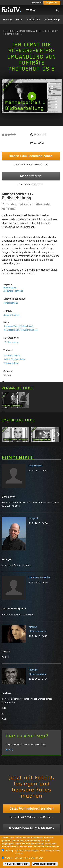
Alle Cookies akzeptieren (16, 864)
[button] (32, 96)
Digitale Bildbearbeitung (14, 359)
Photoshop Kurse (11, 363)
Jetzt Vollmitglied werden (31, 808)
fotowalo (33, 670)
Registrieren (52, 3)
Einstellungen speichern (45, 864)
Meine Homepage (38, 631)
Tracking (9, 851)
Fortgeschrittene (11, 303)
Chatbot (9, 858)
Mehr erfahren (31, 176)
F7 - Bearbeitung (11, 342)
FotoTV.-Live (33, 20)
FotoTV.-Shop (52, 20)
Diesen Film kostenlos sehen (31, 156)
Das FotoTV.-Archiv (30, 31)
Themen (7, 20)
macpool (33, 518)
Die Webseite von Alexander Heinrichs (20, 330)
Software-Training (11, 315)
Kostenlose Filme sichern (32, 828)
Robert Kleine (10, 288)
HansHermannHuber (40, 577)
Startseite (9, 31)
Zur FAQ (9, 750)
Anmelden (36, 3)
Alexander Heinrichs (13, 291)
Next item (58, 434)
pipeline (33, 627)
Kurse (19, 20)
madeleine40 (36, 466)
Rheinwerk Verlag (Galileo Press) (18, 326)
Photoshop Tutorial (12, 355)
